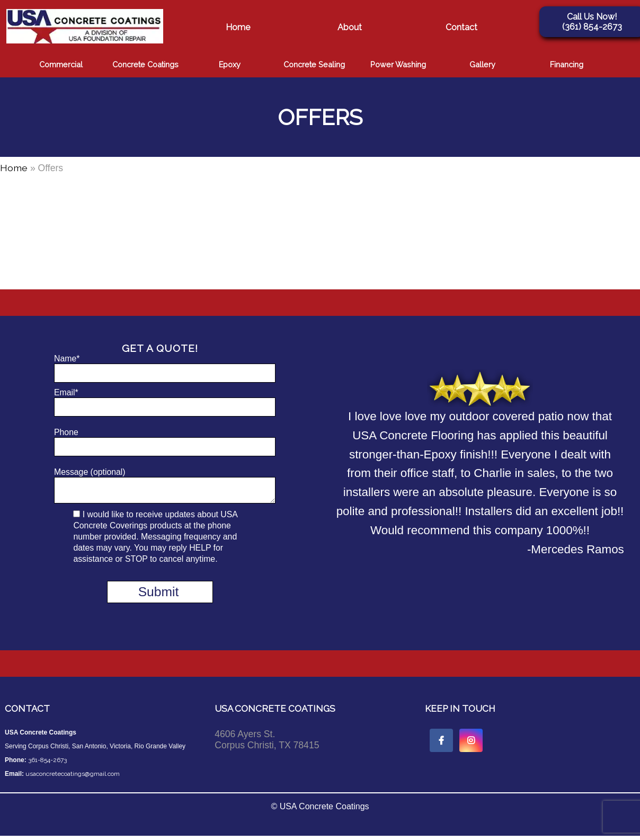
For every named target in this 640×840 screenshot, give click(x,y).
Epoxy (230, 64)
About (350, 27)
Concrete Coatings (145, 64)
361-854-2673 (47, 764)
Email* (160, 402)
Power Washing (398, 64)
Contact (461, 27)
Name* (160, 368)
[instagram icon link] (471, 745)
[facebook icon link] (441, 745)
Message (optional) (160, 488)
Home (238, 27)
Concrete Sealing (314, 64)
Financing (567, 64)
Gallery (482, 64)
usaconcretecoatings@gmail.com (73, 778)
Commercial (61, 64)
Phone (160, 442)
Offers (320, 117)
